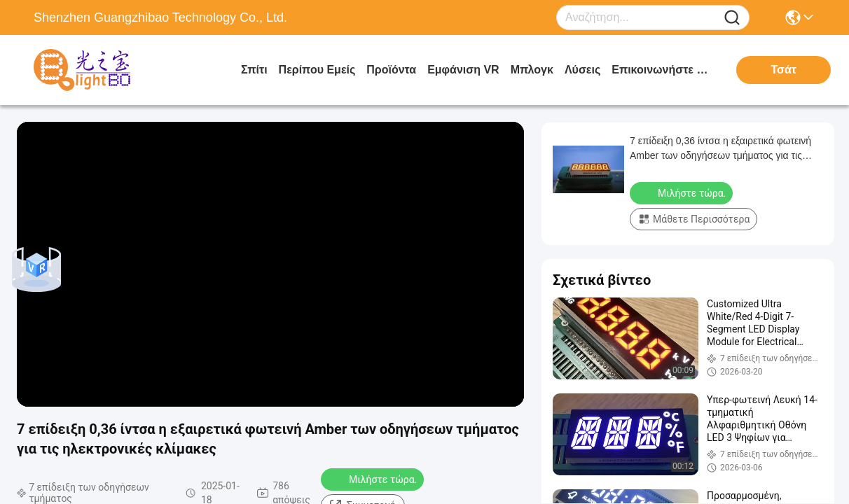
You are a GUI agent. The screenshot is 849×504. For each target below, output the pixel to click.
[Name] (732, 18)
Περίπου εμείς (317, 70)
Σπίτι (254, 70)
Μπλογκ (532, 70)
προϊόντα (391, 70)
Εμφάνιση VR (463, 70)
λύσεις (582, 70)
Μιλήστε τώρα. (374, 479)
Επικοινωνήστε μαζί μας (664, 70)
